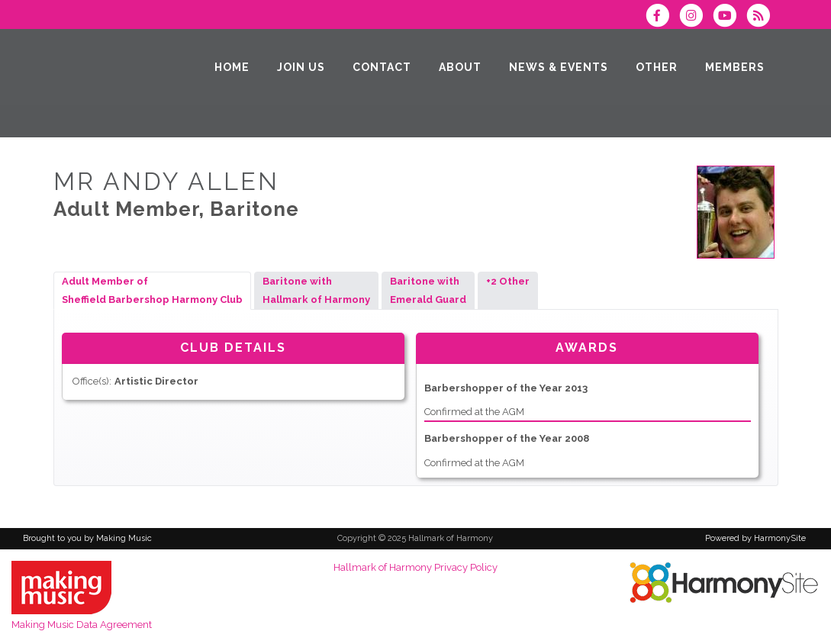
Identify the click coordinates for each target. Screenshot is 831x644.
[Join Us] (301, 67)
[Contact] (382, 67)
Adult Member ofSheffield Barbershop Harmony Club (152, 290)
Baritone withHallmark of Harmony (316, 290)
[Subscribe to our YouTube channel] (730, 17)
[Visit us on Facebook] (662, 17)
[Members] (735, 67)
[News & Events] (559, 67)
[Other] (657, 67)
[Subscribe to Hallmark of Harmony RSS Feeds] (762, 17)
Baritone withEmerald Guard (428, 290)
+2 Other (508, 290)
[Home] (232, 67)
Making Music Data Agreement (82, 625)
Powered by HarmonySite (755, 538)
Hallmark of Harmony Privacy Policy (415, 567)
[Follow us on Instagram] (696, 17)
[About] (460, 67)
